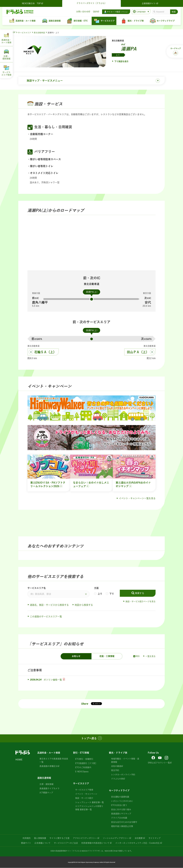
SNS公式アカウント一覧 (159, 763)
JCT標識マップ (46, 793)
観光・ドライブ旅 (118, 753)
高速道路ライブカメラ (49, 789)
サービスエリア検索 (84, 790)
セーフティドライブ (119, 791)
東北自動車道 (39, 33)
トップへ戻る (89, 739)
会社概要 (139, 838)
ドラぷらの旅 (117, 779)
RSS (136, 656)
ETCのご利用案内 (83, 768)
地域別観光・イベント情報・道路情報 (125, 761)
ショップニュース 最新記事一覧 (89, 803)
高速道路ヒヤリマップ (121, 814)
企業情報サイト (150, 3)
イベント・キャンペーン (86, 794)
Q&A (95, 12)
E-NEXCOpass (82, 772)
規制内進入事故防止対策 (122, 827)
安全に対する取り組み (121, 810)
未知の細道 (116, 766)
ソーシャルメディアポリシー (116, 838)
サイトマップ (155, 838)
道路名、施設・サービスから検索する (49, 605)
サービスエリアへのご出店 (66, 843)
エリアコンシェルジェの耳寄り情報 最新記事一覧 (89, 808)
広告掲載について (42, 843)
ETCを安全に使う (119, 805)
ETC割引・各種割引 (84, 759)
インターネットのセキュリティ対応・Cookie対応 (137, 843)
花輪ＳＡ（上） (45, 352)
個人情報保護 (40, 838)
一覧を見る (151, 656)
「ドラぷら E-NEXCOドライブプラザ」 (86, 851)
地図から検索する (84, 605)
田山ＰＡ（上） (138, 352)
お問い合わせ (82, 12)
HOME (19, 760)
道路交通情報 (44, 778)
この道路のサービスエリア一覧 (46, 617)
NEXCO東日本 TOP (33, 3)
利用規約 (27, 838)
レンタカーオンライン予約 (123, 775)
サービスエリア (25, 33)
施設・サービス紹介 (84, 798)
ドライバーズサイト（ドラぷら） (91, 3)
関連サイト (26, 843)
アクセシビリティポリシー (85, 838)
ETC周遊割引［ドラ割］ (86, 763)
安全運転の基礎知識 (120, 797)
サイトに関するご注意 (59, 838)
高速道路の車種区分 (48, 766)
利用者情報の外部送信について (95, 843)
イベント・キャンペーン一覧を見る (137, 499)
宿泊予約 (115, 771)
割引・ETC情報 (81, 753)
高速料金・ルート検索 (49, 753)
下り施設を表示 (121, 61)
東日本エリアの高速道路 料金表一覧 (54, 761)
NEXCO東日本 (110, 851)
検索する (140, 593)
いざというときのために (122, 801)
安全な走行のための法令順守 (124, 822)
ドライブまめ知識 (119, 818)
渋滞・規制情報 (46, 784)
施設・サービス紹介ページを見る (141, 602)
